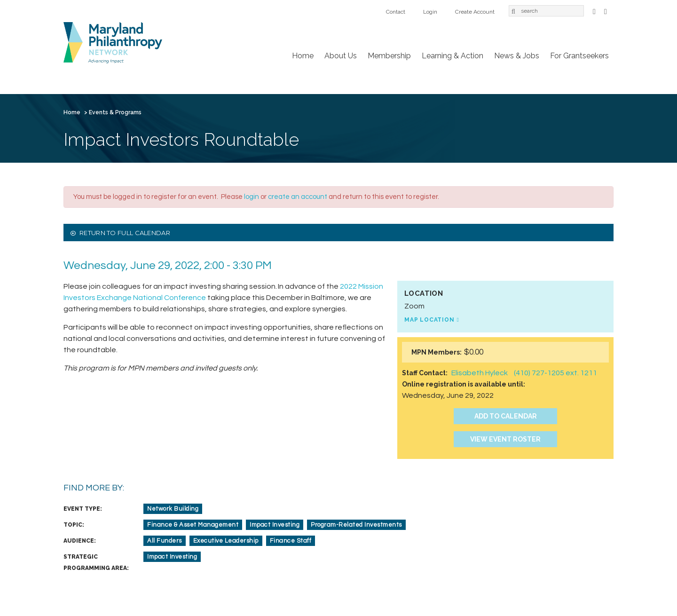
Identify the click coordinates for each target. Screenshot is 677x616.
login (252, 197)
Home (303, 56)
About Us (341, 56)
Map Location (429, 320)
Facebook (594, 11)
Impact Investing (275, 525)
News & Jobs (517, 56)
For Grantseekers (579, 56)
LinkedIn (606, 11)
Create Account (475, 12)
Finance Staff (291, 541)
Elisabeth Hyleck (480, 373)
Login (430, 12)
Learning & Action (453, 56)
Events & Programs (115, 112)
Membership (389, 56)
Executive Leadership (226, 541)
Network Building (173, 509)
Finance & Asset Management (193, 525)
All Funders (165, 541)
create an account (298, 197)
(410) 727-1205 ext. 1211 (555, 373)
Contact (396, 12)
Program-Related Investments (356, 525)
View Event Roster (505, 439)
